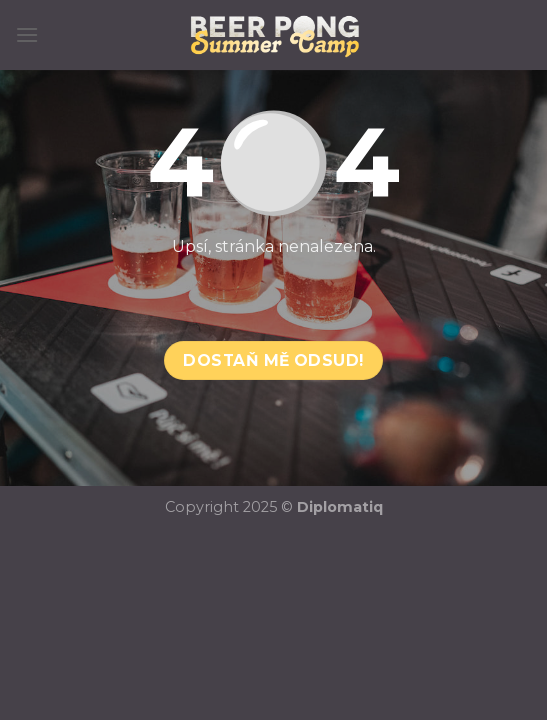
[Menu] (27, 34)
